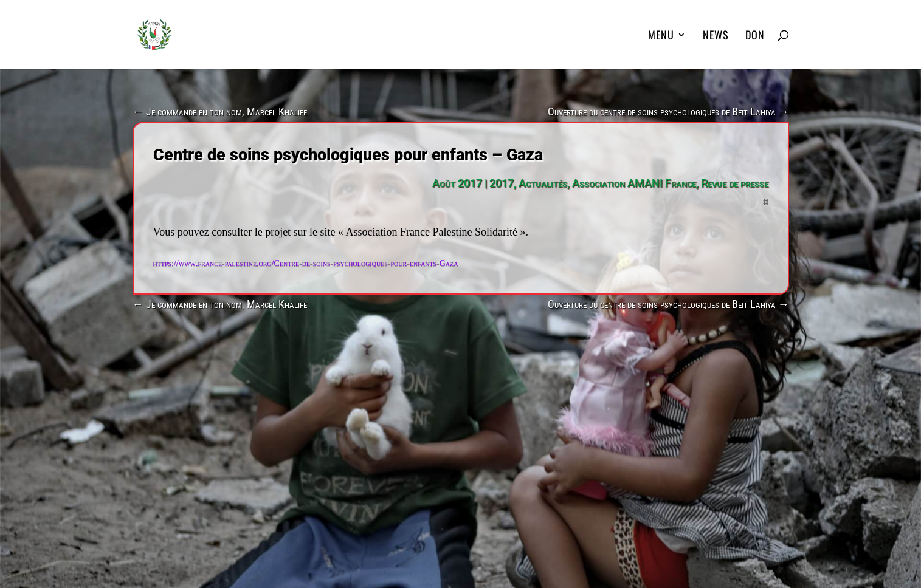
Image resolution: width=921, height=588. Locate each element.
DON (755, 36)
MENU (661, 36)
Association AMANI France (634, 183)
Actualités (543, 183)
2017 (502, 183)
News (716, 36)
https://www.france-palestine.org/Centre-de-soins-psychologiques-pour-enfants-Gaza (306, 263)
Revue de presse (735, 183)
